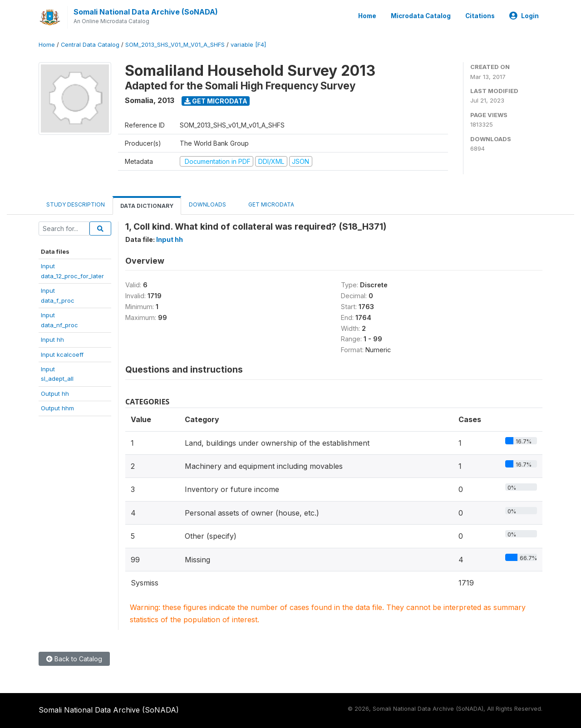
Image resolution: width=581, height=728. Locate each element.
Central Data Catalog (90, 45)
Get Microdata (216, 101)
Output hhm (57, 408)
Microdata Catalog (421, 16)
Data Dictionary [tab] (147, 206)
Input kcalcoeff (62, 354)
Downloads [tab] (207, 204)
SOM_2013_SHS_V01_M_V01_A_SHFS (175, 45)
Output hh (55, 394)
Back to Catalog (74, 659)
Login (524, 16)
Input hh (52, 339)
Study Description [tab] (76, 204)
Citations (480, 16)
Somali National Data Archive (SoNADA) (146, 12)
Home (367, 16)
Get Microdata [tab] (268, 204)
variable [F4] (248, 45)
